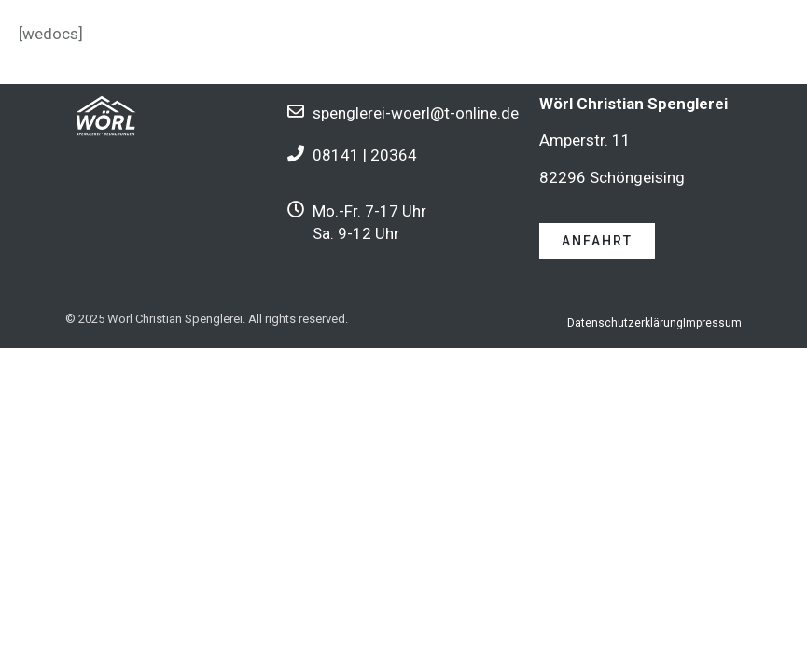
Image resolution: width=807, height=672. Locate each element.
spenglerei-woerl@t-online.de (416, 113)
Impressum (712, 323)
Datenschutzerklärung (625, 323)
